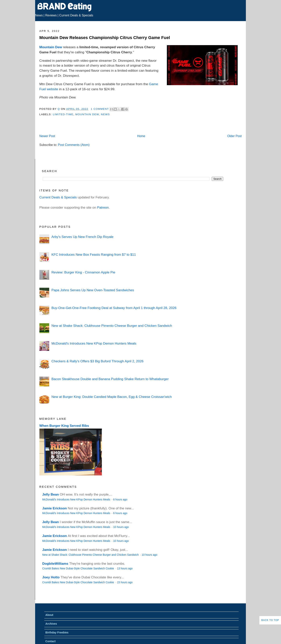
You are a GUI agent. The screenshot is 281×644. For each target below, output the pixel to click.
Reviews (51, 15)
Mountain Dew (51, 47)
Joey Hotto (51, 577)
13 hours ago (125, 569)
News (39, 15)
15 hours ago (125, 582)
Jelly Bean (51, 494)
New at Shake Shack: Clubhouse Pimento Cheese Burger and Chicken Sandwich (112, 326)
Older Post (235, 136)
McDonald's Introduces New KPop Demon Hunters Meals (94, 343)
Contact (51, 641)
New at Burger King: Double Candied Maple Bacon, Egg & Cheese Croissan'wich (111, 397)
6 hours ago (120, 500)
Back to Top (270, 620)
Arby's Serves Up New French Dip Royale (82, 237)
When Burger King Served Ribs (64, 426)
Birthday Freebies (57, 632)
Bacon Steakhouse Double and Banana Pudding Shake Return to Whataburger (110, 379)
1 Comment (100, 109)
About (49, 615)
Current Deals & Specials (76, 15)
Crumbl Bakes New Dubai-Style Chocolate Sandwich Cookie (79, 569)
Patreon (103, 207)
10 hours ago (121, 527)
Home (141, 136)
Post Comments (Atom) (74, 145)
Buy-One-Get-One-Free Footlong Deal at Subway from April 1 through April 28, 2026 (114, 308)
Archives (51, 624)
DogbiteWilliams (55, 564)
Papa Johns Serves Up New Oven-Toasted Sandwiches (93, 290)
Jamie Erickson (55, 508)
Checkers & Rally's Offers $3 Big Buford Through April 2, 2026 (97, 361)
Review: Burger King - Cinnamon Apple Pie (83, 272)
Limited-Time (63, 114)
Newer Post (47, 136)
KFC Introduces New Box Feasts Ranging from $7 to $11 (94, 255)
